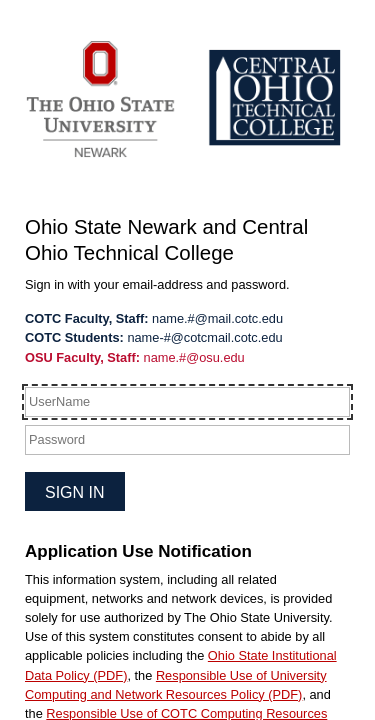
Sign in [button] (75, 492)
